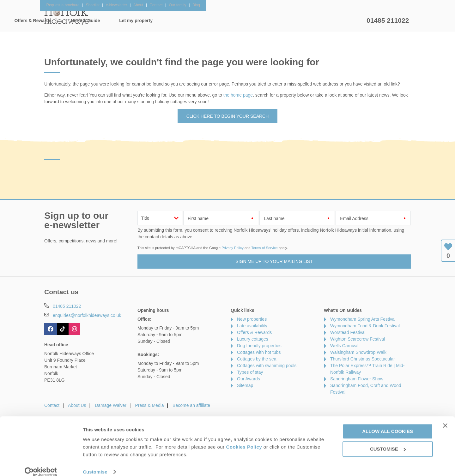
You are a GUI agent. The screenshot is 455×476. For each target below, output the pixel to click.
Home (104, 21)
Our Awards (249, 379)
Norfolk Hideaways (66, 16)
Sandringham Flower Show (357, 379)
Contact (52, 405)
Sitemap (245, 385)
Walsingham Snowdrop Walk (358, 352)
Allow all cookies (388, 423)
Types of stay (250, 372)
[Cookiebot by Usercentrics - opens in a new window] (41, 464)
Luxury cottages (253, 339)
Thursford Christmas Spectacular (363, 359)
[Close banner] (445, 417)
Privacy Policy (233, 248)
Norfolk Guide (290, 21)
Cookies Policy (244, 439)
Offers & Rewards (237, 21)
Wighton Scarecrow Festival (358, 339)
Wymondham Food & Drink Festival (365, 326)
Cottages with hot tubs (259, 352)
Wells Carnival (344, 346)
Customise (95, 464)
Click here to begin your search (228, 116)
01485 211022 (388, 20)
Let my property (340, 21)
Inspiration (188, 21)
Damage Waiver (111, 405)
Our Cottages (144, 21)
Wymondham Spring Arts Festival (363, 319)
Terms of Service (264, 248)
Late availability (252, 326)
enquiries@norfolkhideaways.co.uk (87, 315)
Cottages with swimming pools (267, 366)
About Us (77, 405)
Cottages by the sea (257, 359)
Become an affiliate (191, 405)
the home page (238, 95)
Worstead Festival (348, 332)
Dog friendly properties (259, 346)
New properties (252, 319)
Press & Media (150, 405)
